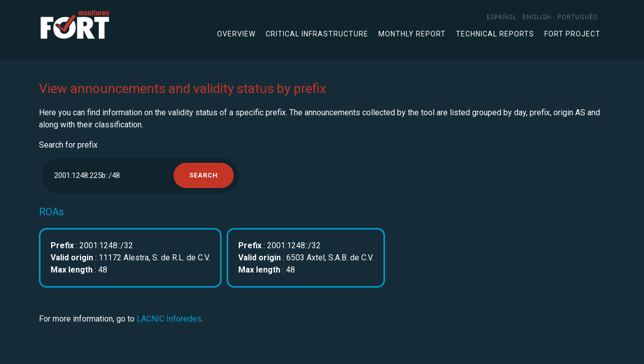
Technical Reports (495, 34)
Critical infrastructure (317, 34)
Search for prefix (68, 145)
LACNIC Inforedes (169, 319)
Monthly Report (412, 34)
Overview (236, 34)
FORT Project (572, 34)
